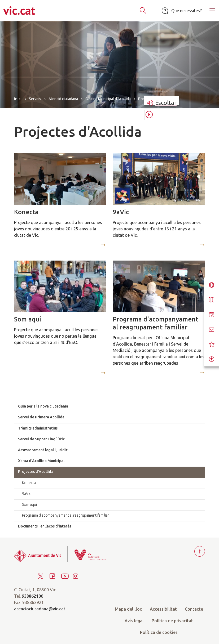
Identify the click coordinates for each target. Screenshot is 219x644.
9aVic (121, 212)
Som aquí (28, 319)
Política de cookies (159, 632)
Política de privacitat (172, 621)
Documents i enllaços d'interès (45, 526)
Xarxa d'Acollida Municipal (41, 461)
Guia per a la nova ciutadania (43, 406)
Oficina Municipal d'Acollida (108, 99)
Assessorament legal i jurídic (43, 450)
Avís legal (134, 621)
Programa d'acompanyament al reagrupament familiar (156, 323)
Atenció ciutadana (63, 99)
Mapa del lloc (128, 609)
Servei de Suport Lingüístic (41, 439)
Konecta (26, 212)
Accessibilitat (163, 609)
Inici (18, 99)
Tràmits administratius (38, 428)
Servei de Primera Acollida (41, 417)
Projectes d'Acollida (36, 472)
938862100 (32, 596)
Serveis (35, 99)
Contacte (194, 609)
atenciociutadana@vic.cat (40, 609)
